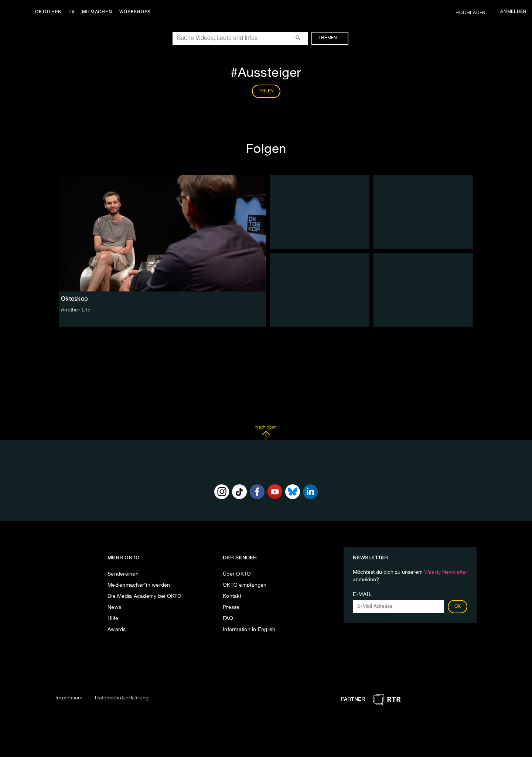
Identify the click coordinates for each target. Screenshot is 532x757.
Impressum (69, 698)
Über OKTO (237, 574)
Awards (117, 630)
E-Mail (362, 594)
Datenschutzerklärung (122, 698)
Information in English (249, 630)
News (114, 607)
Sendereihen (123, 574)
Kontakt (232, 596)
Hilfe (113, 618)
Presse (231, 607)
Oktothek (48, 12)
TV (72, 12)
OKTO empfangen (245, 585)
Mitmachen (97, 12)
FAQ (228, 618)
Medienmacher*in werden (139, 585)
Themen (332, 38)
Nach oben (266, 433)
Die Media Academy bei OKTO (145, 596)
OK (458, 607)
